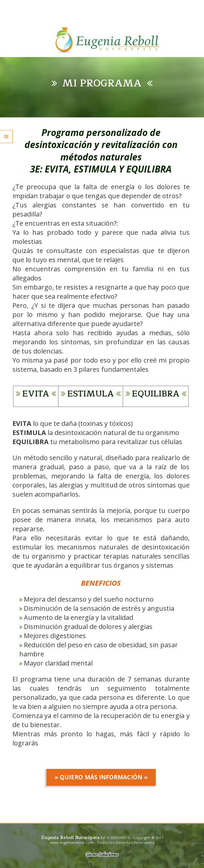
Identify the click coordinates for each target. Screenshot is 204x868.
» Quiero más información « (101, 777)
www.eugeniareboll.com (72, 842)
